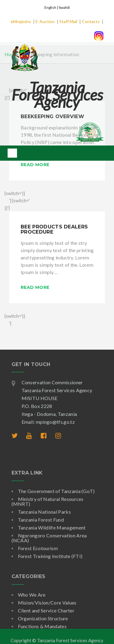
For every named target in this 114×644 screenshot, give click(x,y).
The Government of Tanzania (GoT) (56, 491)
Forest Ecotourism (38, 548)
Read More (35, 165)
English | (52, 7)
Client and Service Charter (46, 610)
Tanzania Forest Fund (41, 520)
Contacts (91, 21)
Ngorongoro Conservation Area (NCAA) (49, 538)
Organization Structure (43, 618)
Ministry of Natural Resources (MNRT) (48, 501)
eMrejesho (21, 21)
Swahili (64, 7)
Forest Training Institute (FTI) (50, 556)
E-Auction (45, 21)
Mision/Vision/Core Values (47, 603)
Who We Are (32, 595)
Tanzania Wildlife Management (52, 528)
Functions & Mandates (42, 626)
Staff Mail (68, 21)
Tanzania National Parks (44, 512)
